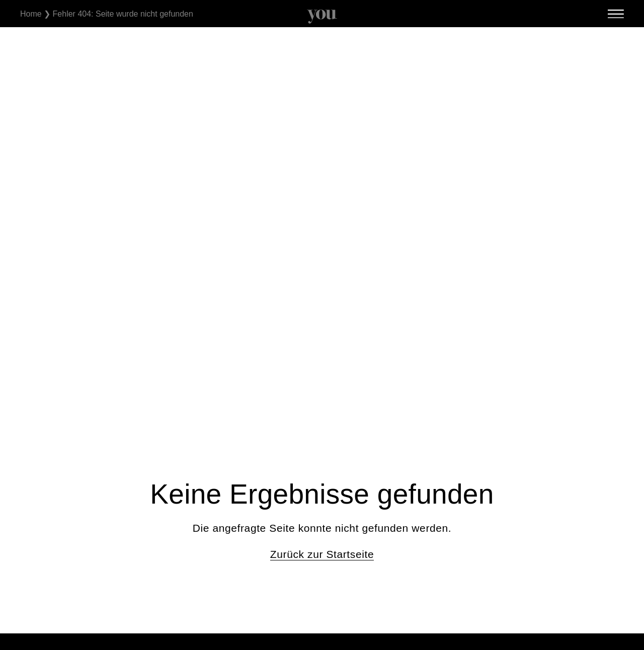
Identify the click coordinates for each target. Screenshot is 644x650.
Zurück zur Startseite (322, 554)
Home (31, 14)
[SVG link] (322, 17)
